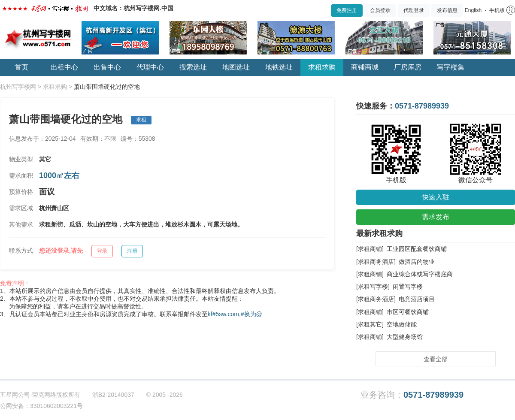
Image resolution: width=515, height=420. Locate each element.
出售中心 (107, 67)
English (473, 10)
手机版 (497, 10)
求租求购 (322, 67)
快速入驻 (436, 197)
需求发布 (436, 217)
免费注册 (347, 10)
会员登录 (380, 10)
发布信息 (447, 10)
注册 (132, 251)
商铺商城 (365, 67)
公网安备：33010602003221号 (41, 406)
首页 (21, 67)
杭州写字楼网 (18, 87)
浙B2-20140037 (113, 395)
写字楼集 (451, 67)
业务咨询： (412, 395)
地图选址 (236, 67)
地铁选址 (279, 67)
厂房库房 (408, 67)
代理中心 (150, 67)
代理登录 (414, 10)
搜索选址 (193, 67)
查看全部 (436, 359)
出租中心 (64, 67)
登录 (102, 251)
